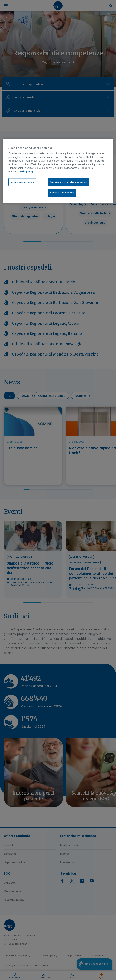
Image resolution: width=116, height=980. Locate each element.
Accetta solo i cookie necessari (68, 182)
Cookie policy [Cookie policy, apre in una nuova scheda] (25, 172)
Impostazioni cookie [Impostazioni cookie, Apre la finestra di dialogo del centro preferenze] (22, 182)
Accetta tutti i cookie (62, 193)
